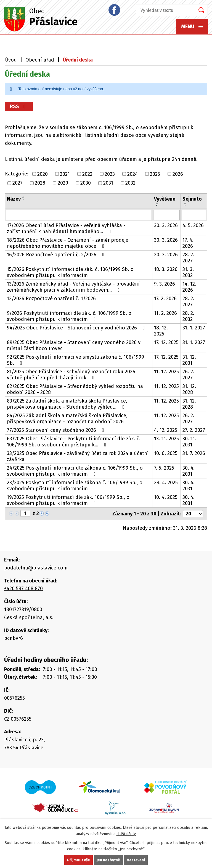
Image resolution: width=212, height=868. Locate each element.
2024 (132, 174)
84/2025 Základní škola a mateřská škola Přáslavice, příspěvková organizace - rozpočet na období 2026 (70, 419)
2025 (155, 174)
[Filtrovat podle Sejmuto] (194, 215)
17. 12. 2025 (166, 342)
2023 (110, 174)
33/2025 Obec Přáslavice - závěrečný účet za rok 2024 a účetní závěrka (78, 456)
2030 (86, 183)
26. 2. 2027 (188, 375)
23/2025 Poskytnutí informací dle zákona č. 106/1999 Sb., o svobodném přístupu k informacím (75, 486)
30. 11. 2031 (189, 442)
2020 (43, 174)
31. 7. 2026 (194, 453)
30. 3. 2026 (166, 225)
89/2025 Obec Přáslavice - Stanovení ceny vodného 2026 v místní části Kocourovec (74, 345)
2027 (18, 183)
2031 (108, 183)
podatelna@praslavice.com (36, 568)
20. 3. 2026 (166, 255)
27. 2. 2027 (194, 430)
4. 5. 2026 (193, 225)
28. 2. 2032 (188, 316)
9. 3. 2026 (165, 284)
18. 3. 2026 (166, 269)
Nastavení (136, 860)
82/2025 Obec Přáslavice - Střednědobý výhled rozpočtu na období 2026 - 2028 (75, 389)
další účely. (126, 834)
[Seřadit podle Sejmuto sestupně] (185, 205)
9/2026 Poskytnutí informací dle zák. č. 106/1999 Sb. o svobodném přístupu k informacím (69, 316)
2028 (40, 183)
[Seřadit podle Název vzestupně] (24, 197)
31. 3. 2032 (188, 272)
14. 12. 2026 (189, 287)
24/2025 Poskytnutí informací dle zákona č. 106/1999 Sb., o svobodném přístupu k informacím (75, 471)
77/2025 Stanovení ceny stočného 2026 (57, 430)
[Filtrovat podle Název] (79, 215)
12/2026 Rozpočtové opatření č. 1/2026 (56, 299)
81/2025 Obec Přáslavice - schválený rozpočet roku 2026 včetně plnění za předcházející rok (71, 375)
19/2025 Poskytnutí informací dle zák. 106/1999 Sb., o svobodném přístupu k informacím (68, 500)
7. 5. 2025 (164, 468)
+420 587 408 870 (23, 589)
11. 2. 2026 (165, 313)
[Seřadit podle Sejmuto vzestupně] (185, 203)
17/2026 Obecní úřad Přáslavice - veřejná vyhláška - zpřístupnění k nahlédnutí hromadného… (66, 228)
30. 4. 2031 (189, 471)
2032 (130, 183)
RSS (19, 106)
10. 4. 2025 (166, 497)
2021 (65, 174)
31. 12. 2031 (189, 360)
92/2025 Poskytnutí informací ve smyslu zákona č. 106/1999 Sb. (75, 360)
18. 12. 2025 (161, 331)
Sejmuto (192, 199)
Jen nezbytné (108, 860)
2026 (178, 174)
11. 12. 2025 (166, 372)
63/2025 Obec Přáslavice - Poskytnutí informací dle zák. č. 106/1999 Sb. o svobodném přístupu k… (74, 442)
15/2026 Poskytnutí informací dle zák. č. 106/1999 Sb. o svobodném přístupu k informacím (70, 272)
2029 (63, 183)
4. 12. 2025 (166, 430)
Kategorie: (17, 174)
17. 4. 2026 (188, 243)
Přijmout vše (79, 860)
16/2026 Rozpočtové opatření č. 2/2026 (57, 255)
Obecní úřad (40, 60)
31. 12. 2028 (189, 389)
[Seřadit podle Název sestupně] (24, 199)
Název (14, 199)
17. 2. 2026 (165, 299)
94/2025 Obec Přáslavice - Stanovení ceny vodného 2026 (77, 328)
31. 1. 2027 (194, 328)
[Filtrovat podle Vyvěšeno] (166, 215)
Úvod (11, 60)
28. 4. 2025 (166, 483)
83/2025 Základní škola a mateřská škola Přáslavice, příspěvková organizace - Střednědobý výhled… (67, 404)
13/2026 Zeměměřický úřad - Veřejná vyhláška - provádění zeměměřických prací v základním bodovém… (73, 287)
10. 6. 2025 (166, 453)
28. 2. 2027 (188, 258)
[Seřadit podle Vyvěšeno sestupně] (157, 205)
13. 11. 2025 (166, 439)
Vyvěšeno (165, 199)
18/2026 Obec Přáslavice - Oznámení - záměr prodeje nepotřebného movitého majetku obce (68, 243)
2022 (87, 174)
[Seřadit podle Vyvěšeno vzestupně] (157, 203)
